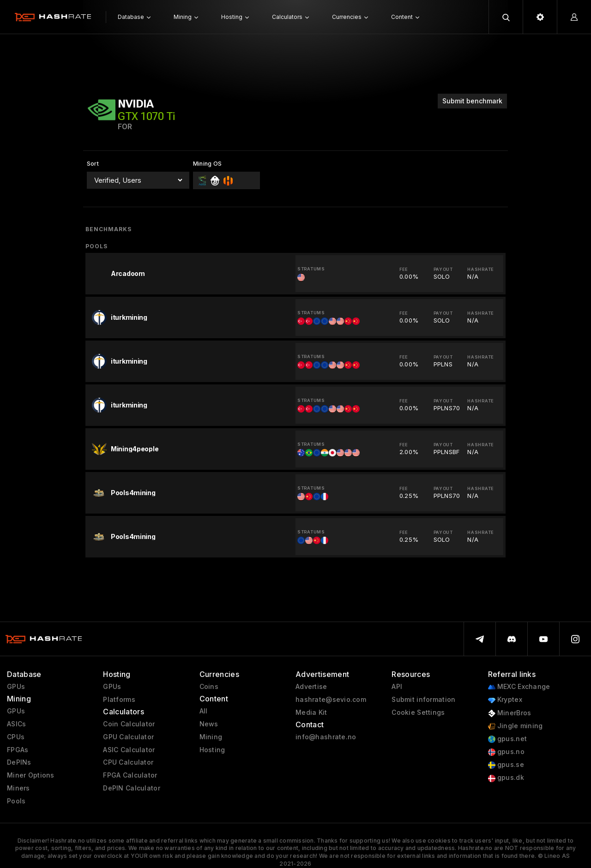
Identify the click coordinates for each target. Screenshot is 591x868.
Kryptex (505, 700)
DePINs (19, 762)
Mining (211, 737)
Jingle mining (516, 726)
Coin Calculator (129, 724)
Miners (18, 788)
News (209, 724)
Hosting (212, 750)
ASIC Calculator (129, 750)
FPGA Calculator (130, 775)
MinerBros (510, 713)
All (204, 711)
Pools (16, 801)
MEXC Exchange (519, 687)
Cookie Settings (418, 712)
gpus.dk (506, 778)
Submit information (423, 700)
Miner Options (31, 775)
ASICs (16, 724)
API (397, 687)
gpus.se (506, 765)
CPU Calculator (128, 762)
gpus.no (506, 752)
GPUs (16, 687)
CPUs (16, 737)
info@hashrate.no (326, 737)
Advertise (311, 687)
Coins (209, 687)
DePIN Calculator (131, 788)
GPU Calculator (128, 737)
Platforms (119, 700)
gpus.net (508, 739)
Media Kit (311, 712)
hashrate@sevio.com (331, 700)
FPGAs (18, 750)
